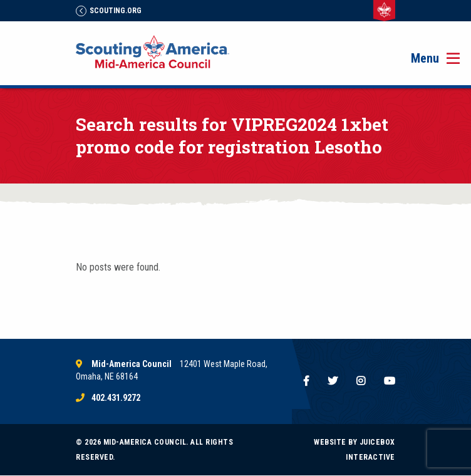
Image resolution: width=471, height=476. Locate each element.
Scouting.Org (109, 11)
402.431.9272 (116, 398)
